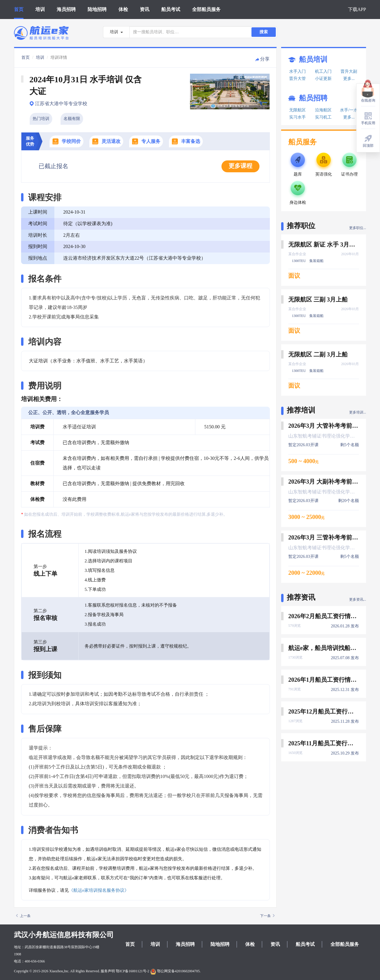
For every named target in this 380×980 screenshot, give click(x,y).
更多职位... (358, 228)
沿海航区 (323, 110)
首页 (19, 9)
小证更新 (323, 79)
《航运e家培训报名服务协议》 (99, 890)
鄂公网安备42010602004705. (175, 971)
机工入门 (323, 71)
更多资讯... (358, 599)
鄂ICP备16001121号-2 (132, 971)
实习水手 (297, 117)
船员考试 (171, 9)
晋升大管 (297, 79)
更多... (349, 79)
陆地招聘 (97, 9)
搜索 (264, 32)
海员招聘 (66, 9)
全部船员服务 (206, 9)
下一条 (267, 916)
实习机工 (323, 117)
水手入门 (297, 71)
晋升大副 (349, 71)
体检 (123, 9)
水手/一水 (349, 110)
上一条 (23, 916)
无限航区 (297, 110)
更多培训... (358, 412)
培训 (40, 9)
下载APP (357, 9)
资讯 (145, 9)
